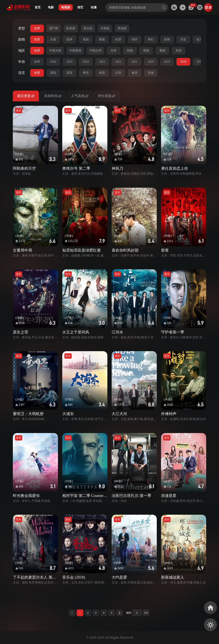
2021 (135, 62)
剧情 (167, 39)
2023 (102, 62)
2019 (167, 62)
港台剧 (88, 28)
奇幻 (151, 39)
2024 (86, 62)
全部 (37, 28)
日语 (118, 73)
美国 (146, 51)
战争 (70, 39)
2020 (151, 62)
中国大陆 (55, 51)
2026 (53, 62)
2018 (183, 62)
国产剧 (54, 28)
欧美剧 (71, 28)
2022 (118, 62)
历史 (183, 39)
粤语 (86, 73)
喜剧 (86, 39)
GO (146, 613)
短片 (200, 39)
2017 (200, 62)
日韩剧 (105, 28)
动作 (135, 39)
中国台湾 (95, 51)
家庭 (102, 39)
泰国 (162, 51)
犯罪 (118, 39)
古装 (53, 39)
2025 (70, 62)
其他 (179, 51)
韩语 (102, 73)
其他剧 (122, 28)
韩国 (130, 51)
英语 (70, 73)
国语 (53, 73)
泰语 (135, 73)
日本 (114, 51)
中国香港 (75, 51)
